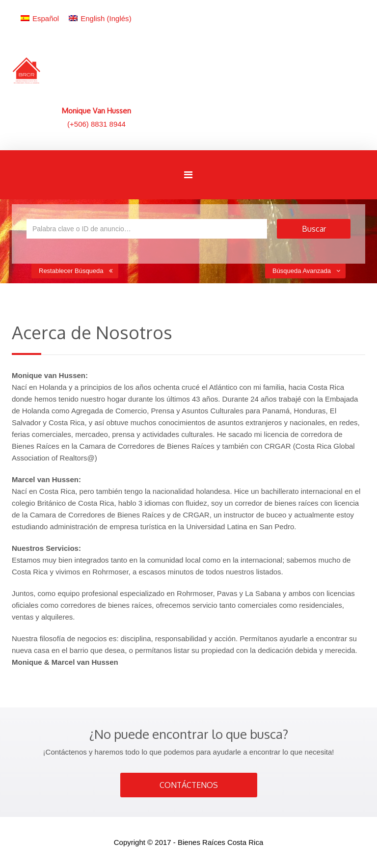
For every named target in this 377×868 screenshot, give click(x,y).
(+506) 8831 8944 (96, 124)
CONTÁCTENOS (189, 785)
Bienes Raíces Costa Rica (220, 842)
